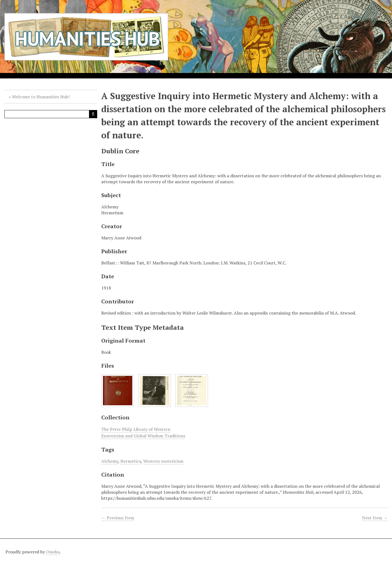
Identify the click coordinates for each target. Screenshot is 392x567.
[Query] (51, 114)
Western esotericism (163, 461)
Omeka (53, 552)
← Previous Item (118, 518)
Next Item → (375, 518)
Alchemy (110, 461)
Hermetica (131, 461)
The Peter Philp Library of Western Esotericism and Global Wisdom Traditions (143, 432)
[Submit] (93, 114)
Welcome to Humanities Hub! (41, 97)
